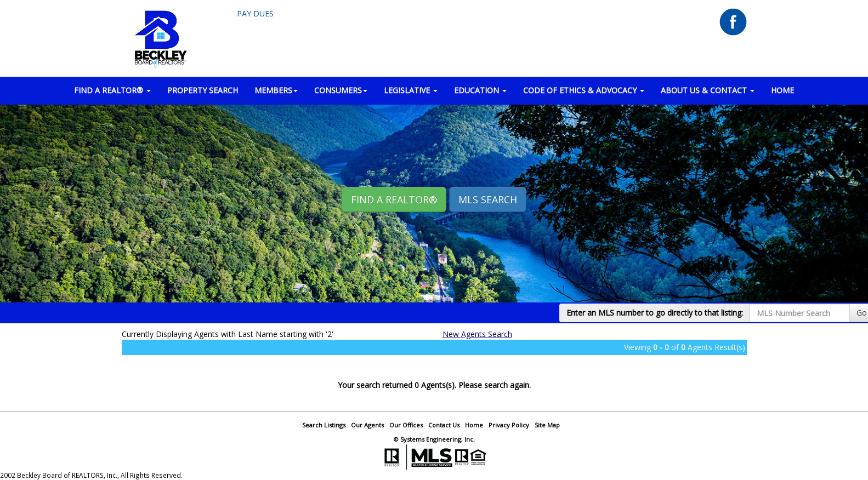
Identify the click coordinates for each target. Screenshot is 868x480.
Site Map (547, 425)
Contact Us (444, 425)
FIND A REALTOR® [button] (112, 90)
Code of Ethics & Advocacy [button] (584, 90)
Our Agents (367, 425)
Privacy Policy (509, 425)
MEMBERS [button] (276, 90)
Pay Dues (255, 13)
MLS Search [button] (488, 199)
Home (474, 425)
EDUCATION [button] (480, 90)
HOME (782, 90)
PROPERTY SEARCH (203, 90)
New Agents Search (477, 334)
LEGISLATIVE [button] (411, 90)
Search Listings (324, 425)
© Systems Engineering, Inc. (434, 439)
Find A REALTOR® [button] (394, 199)
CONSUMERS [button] (341, 90)
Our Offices (406, 425)
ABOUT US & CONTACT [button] (708, 90)
